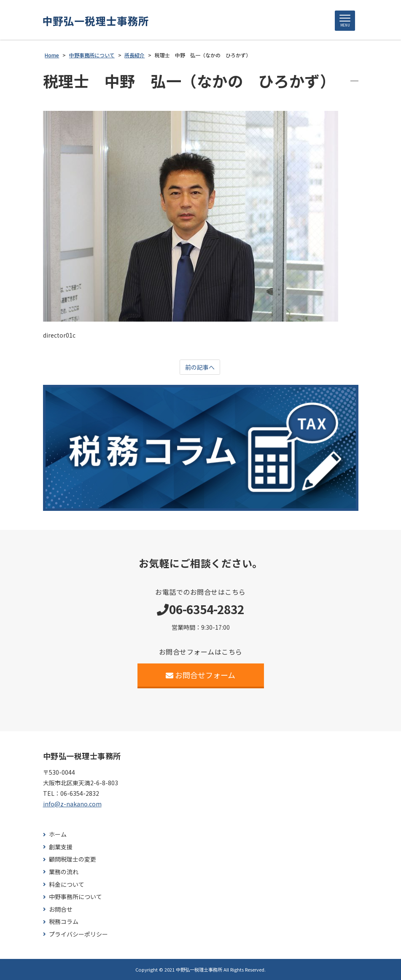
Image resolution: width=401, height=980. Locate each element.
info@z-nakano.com (72, 804)
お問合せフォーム (200, 675)
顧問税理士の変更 (73, 859)
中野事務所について (75, 897)
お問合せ (61, 909)
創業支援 (61, 847)
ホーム (58, 834)
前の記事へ (200, 367)
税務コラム (64, 922)
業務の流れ (64, 872)
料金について (67, 885)
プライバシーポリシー (78, 934)
